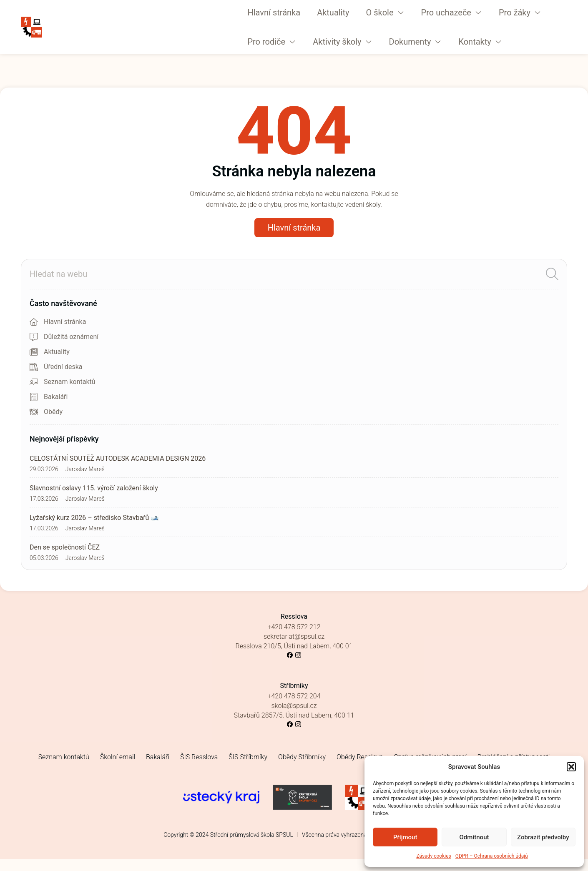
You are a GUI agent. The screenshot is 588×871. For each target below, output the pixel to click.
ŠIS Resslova (199, 757)
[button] (571, 767)
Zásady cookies (433, 856)
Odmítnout (474, 837)
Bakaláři (158, 757)
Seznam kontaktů (64, 757)
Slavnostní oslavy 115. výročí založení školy (94, 488)
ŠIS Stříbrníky (248, 757)
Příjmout (405, 837)
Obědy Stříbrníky (302, 757)
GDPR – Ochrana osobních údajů (492, 856)
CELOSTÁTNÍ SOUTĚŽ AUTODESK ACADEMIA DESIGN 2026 (118, 458)
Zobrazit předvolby (543, 837)
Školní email (118, 757)
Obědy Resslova (360, 757)
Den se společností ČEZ (65, 547)
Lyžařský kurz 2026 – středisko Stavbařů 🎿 (94, 518)
